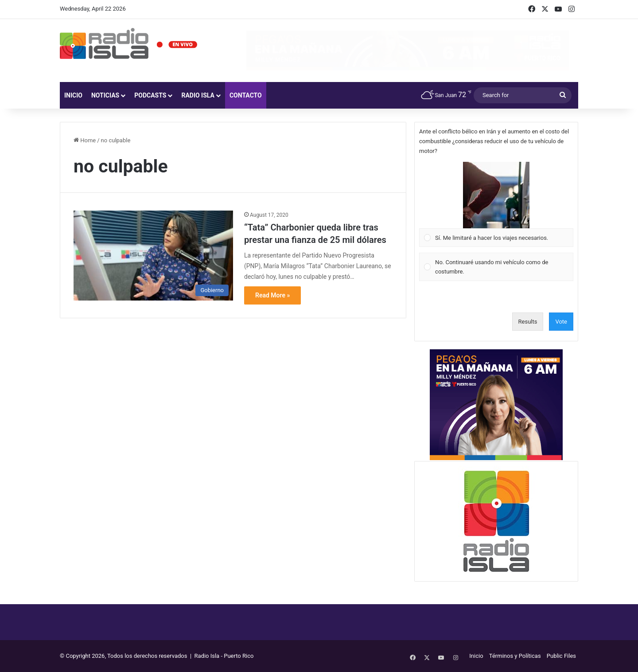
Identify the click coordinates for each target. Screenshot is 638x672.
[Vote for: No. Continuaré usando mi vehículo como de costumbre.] (496, 267)
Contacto (246, 95)
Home (85, 140)
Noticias (105, 95)
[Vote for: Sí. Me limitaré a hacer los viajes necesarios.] (496, 204)
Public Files (561, 656)
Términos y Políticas (515, 656)
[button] (496, 195)
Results (528, 322)
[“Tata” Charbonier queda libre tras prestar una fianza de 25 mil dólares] (153, 256)
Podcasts (150, 95)
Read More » (272, 295)
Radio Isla (198, 95)
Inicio (73, 95)
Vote (561, 322)
